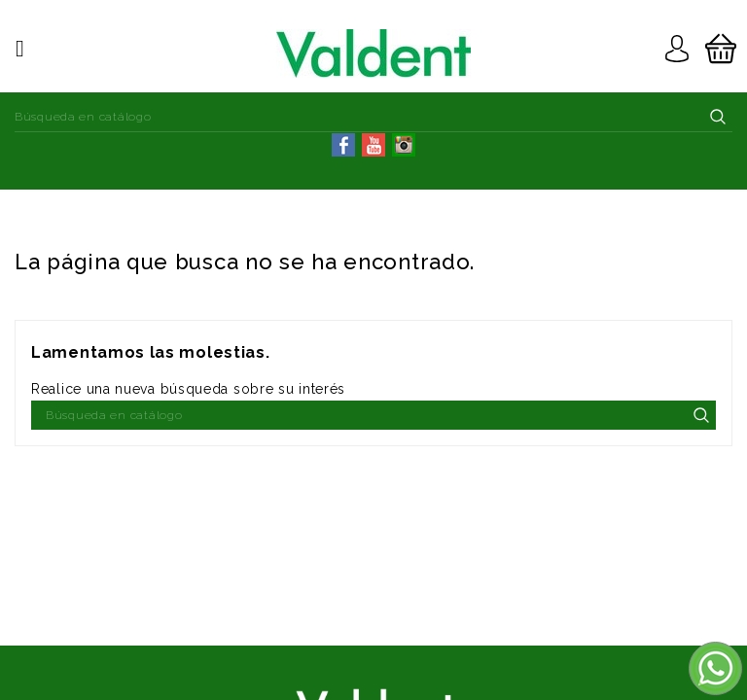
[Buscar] (373, 117)
